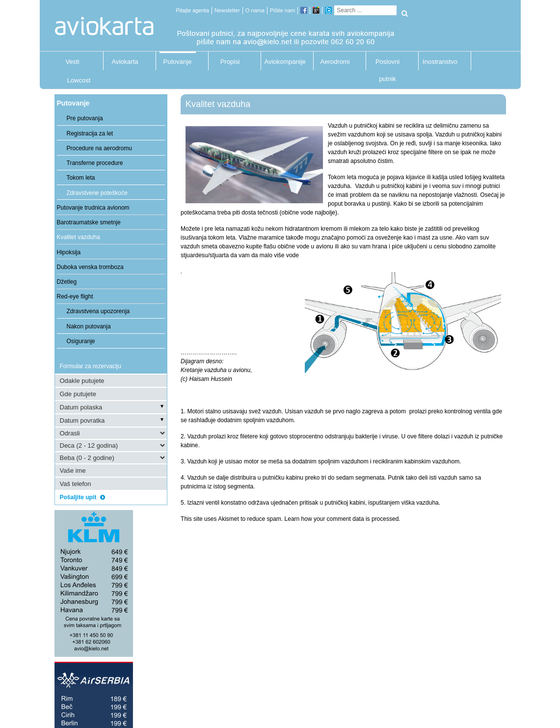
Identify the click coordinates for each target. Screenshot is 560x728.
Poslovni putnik (387, 64)
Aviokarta (125, 62)
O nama (255, 10)
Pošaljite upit (86, 497)
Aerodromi (335, 62)
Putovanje (178, 62)
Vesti (72, 62)
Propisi (230, 62)
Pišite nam (282, 10)
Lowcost (79, 80)
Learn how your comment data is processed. (343, 519)
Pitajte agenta (193, 10)
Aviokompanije (283, 62)
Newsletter (227, 10)
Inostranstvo (440, 62)
